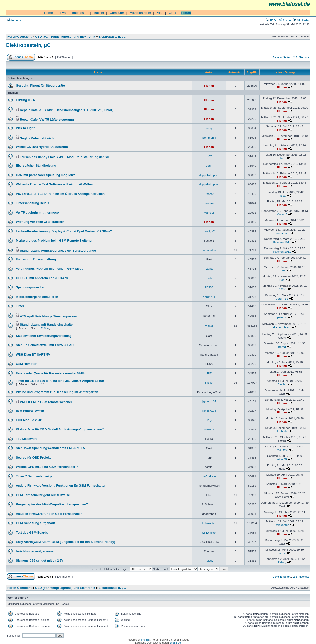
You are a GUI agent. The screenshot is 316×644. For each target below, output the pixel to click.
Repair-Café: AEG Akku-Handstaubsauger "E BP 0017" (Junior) (67, 110)
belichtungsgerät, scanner (35, 551)
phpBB (145, 640)
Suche (285, 20)
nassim (209, 203)
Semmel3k (209, 137)
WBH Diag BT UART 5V (33, 355)
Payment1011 (282, 242)
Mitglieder (301, 20)
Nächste (304, 57)
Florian (209, 85)
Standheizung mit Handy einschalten (47, 325)
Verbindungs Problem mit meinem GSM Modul (50, 269)
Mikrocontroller (140, 13)
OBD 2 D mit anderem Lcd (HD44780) (43, 278)
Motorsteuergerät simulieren (37, 297)
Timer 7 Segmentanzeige (34, 476)
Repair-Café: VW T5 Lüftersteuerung (47, 120)
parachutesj (209, 250)
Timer (20, 306)
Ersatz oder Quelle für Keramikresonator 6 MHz (51, 373)
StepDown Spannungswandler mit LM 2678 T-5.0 (52, 448)
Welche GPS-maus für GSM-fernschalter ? (47, 467)
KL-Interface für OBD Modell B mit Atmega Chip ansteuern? (60, 429)
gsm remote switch (30, 411)
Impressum (80, 13)
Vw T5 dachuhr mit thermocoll (38, 213)
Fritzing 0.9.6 (25, 100)
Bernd (282, 347)
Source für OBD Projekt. (34, 458)
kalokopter (209, 523)
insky (209, 128)
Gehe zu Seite (281, 57)
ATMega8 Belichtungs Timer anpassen (49, 316)
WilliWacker (209, 532)
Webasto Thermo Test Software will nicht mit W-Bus (54, 184)
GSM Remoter (26, 364)
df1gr (209, 420)
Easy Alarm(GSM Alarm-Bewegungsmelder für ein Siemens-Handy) (65, 542)
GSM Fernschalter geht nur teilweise (43, 495)
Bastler (209, 383)
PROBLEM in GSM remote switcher (46, 402)
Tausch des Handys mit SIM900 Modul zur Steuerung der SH (65, 157)
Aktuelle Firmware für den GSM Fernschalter (49, 514)
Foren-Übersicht (20, 37)
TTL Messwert (26, 439)
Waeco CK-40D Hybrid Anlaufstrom (42, 147)
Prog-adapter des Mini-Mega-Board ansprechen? (52, 504)
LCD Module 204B (29, 420)
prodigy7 (209, 231)
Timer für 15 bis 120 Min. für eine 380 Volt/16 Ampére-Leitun (60, 381)
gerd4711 (209, 297)
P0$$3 (209, 287)
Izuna (209, 269)
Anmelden (15, 20)
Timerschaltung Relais (32, 203)
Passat (209, 194)
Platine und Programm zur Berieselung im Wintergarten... (58, 392)
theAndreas (209, 476)
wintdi (209, 326)
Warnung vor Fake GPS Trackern (40, 222)
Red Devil (282, 450)
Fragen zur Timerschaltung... (37, 259)
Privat (62, 13)
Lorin (209, 166)
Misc (160, 13)
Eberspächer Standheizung (36, 166)
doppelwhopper (209, 175)
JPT (209, 373)
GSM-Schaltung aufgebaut (35, 523)
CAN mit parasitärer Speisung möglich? (45, 175)
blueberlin (209, 429)
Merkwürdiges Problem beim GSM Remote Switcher (54, 241)
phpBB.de (175, 643)
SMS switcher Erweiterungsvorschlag (44, 336)
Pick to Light (25, 128)
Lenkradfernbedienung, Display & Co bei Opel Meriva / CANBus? (64, 231)
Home (48, 13)
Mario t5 (209, 212)
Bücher (99, 13)
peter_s (282, 317)
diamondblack (282, 327)
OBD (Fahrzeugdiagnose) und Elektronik (65, 37)
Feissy (209, 561)
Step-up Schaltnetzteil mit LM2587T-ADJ (46, 345)
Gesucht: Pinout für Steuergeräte (40, 86)
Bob (209, 278)
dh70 (209, 156)
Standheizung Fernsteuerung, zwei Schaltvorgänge (58, 251)
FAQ (271, 20)
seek (282, 553)
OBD (172, 13)
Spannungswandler (30, 287)
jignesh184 (209, 401)
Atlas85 (282, 459)
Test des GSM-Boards (32, 533)
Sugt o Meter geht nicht (37, 138)
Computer (117, 13)
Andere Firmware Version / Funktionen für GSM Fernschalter (61, 486)
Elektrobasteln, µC (112, 37)
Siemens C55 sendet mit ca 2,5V (40, 561)
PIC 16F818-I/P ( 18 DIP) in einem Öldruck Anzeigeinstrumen (60, 194)
